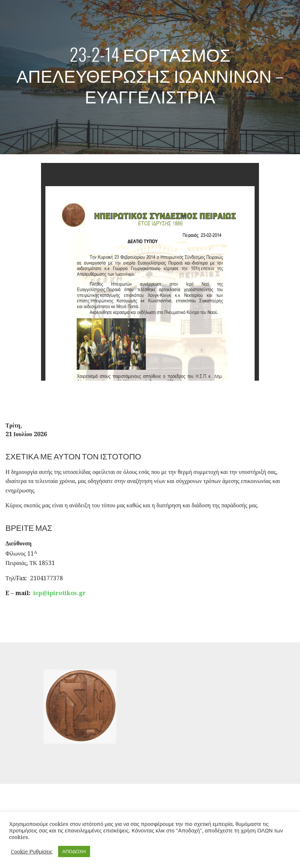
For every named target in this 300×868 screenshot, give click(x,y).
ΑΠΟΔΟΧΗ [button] (74, 851)
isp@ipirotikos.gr (60, 593)
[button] (289, 11)
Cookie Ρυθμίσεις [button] (32, 852)
